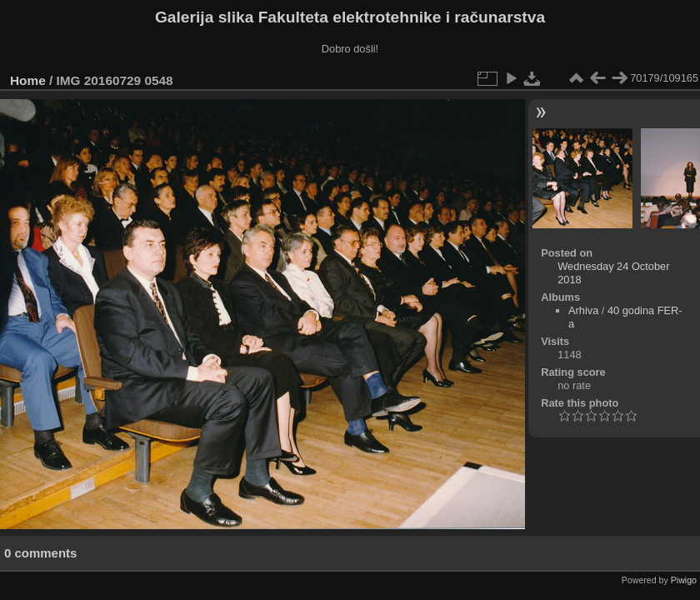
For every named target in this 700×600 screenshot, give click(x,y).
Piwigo (684, 580)
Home (28, 80)
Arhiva (583, 310)
